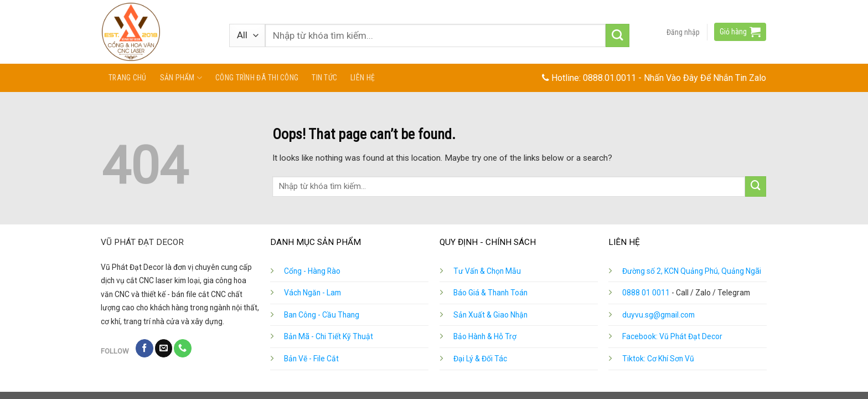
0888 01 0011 (646, 293)
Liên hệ (363, 78)
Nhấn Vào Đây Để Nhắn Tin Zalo (705, 78)
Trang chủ (128, 78)
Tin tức (324, 78)
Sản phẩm (181, 78)
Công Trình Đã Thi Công (257, 78)
